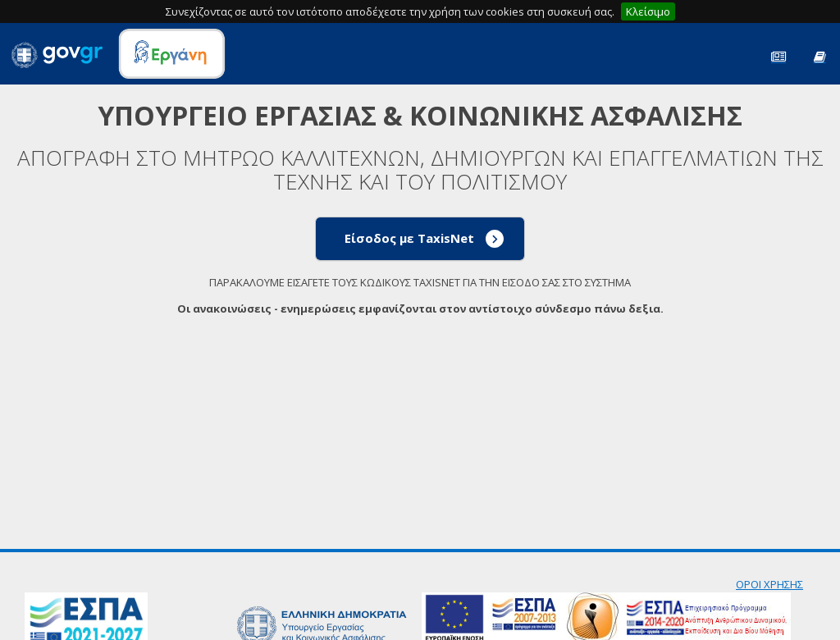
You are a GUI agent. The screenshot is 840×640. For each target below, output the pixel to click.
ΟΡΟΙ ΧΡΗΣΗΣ (769, 584)
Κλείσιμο (648, 11)
